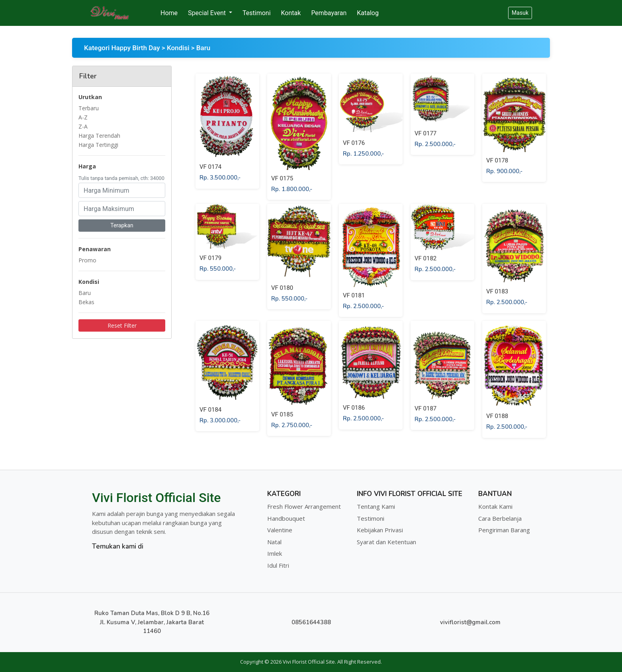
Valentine (280, 530)
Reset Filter (122, 325)
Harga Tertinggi (98, 145)
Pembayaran (329, 13)
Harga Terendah (99, 136)
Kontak (291, 13)
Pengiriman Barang (504, 530)
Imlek (275, 553)
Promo (87, 260)
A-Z (83, 117)
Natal (274, 542)
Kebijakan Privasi (380, 530)
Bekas (86, 302)
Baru (85, 293)
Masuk (520, 13)
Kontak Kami (495, 506)
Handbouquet (286, 518)
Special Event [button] (208, 13)
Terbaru (89, 108)
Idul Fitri (278, 565)
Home (169, 13)
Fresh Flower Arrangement (304, 506)
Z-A (83, 126)
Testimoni (257, 13)
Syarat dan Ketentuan (386, 542)
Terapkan (122, 225)
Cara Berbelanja (500, 518)
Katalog (368, 13)
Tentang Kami (376, 506)
